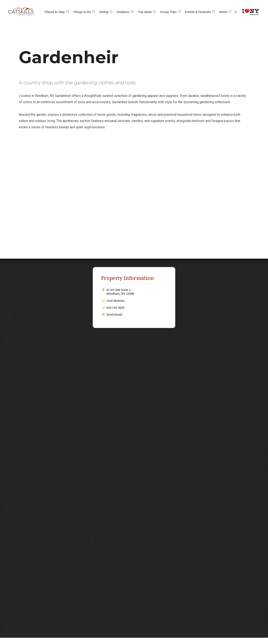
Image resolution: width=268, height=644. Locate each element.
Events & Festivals (198, 12)
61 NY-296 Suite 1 (137, 292)
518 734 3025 (115, 308)
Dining (104, 12)
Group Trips (168, 12)
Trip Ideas (145, 12)
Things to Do (82, 12)
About (223, 12)
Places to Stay (55, 12)
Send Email (114, 315)
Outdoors (123, 12)
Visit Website (115, 301)
